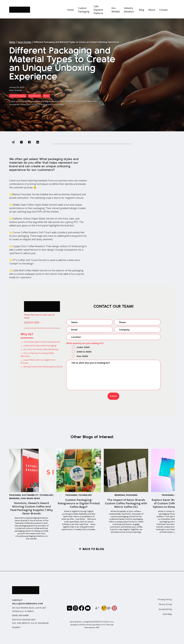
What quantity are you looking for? (85, 343)
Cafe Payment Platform (98, 10)
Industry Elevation (129, 10)
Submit (113, 396)
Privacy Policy (165, 599)
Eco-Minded (116, 10)
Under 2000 (78, 347)
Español (16, 627)
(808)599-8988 (32, 323)
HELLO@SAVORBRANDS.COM (27, 604)
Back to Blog (93, 549)
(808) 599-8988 (20, 615)
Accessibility (165, 609)
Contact (163, 10)
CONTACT (17, 600)
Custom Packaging (84, 10)
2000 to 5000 (79, 352)
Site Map (167, 614)
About (152, 10)
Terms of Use (165, 604)
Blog (142, 10)
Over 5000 (77, 356)
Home (71, 10)
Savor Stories (25, 42)
